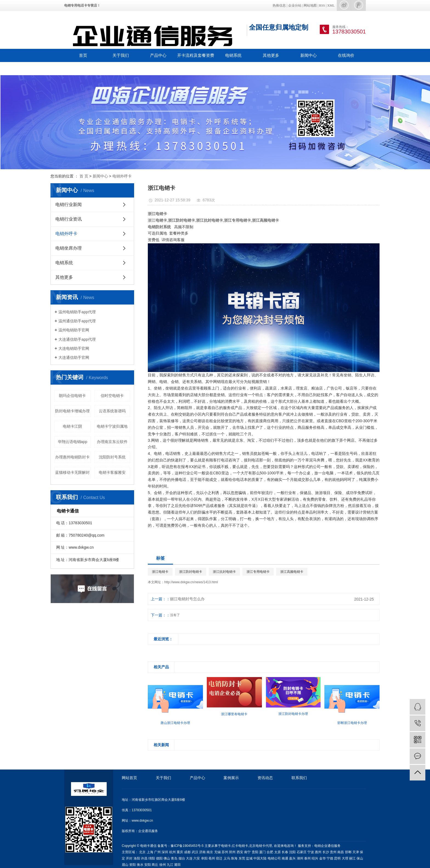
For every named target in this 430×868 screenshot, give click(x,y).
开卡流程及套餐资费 (196, 55)
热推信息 (279, 5)
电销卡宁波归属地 (112, 426)
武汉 (195, 852)
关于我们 (121, 55)
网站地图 (310, 5)
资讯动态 (265, 778)
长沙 (326, 852)
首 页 (84, 176)
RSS (322, 5)
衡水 (140, 865)
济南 (202, 852)
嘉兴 (292, 858)
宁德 (330, 858)
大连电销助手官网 (74, 348)
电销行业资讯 (69, 219)
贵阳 (255, 852)
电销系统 (233, 55)
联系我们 (83, 68)
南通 (285, 858)
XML (331, 5)
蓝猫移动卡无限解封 (72, 472)
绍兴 (315, 858)
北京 (142, 852)
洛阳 (137, 858)
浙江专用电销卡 (258, 572)
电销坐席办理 (69, 248)
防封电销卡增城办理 (72, 411)
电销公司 (274, 858)
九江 (170, 865)
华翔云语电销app (73, 442)
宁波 (311, 852)
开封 (129, 858)
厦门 (262, 852)
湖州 (300, 858)
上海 (150, 852)
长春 (285, 852)
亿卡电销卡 (240, 846)
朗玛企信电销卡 (72, 396)
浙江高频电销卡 (292, 572)
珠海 (234, 858)
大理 (345, 858)
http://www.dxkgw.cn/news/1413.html (191, 582)
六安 (197, 858)
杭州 (172, 852)
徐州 (163, 865)
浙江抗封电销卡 (224, 572)
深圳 (165, 852)
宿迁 (219, 858)
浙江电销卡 (160, 572)
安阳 (148, 865)
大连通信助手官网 (74, 357)
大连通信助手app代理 (77, 339)
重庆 (180, 852)
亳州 (212, 858)
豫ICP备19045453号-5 (187, 846)
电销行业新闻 (69, 205)
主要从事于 (213, 846)
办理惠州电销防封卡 (72, 457)
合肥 (270, 852)
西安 (240, 852)
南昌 (341, 852)
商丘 (155, 865)
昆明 (337, 858)
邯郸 (348, 852)
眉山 (125, 865)
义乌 (227, 858)
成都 (187, 852)
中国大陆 (260, 858)
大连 (189, 858)
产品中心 (158, 55)
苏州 (225, 852)
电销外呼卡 (122, 176)
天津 (356, 852)
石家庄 (302, 852)
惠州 (318, 852)
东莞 (242, 858)
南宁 (247, 852)
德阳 (159, 858)
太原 (278, 852)
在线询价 (346, 55)
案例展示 (231, 778)
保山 (360, 858)
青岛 (174, 858)
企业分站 (295, 5)
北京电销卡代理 (261, 846)
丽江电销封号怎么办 (187, 599)
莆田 (177, 865)
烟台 (182, 858)
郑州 (232, 852)
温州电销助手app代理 (77, 312)
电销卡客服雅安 (112, 472)
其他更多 (271, 55)
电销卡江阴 (72, 426)
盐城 (249, 858)
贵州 (333, 852)
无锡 (217, 852)
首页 (83, 55)
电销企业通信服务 (327, 846)
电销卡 (226, 846)
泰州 (307, 858)
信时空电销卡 (112, 396)
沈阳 (292, 852)
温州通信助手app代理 (77, 321)
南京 (210, 852)
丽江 (352, 858)
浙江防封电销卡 (191, 572)
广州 (157, 852)
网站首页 (129, 778)
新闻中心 (309, 55)
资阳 (132, 865)
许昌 (144, 858)
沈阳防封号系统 (112, 457)
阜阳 (204, 858)
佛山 (167, 858)
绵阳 (152, 858)
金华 (322, 858)
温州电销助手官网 (74, 330)
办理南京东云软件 (112, 442)
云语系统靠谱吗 (112, 411)
